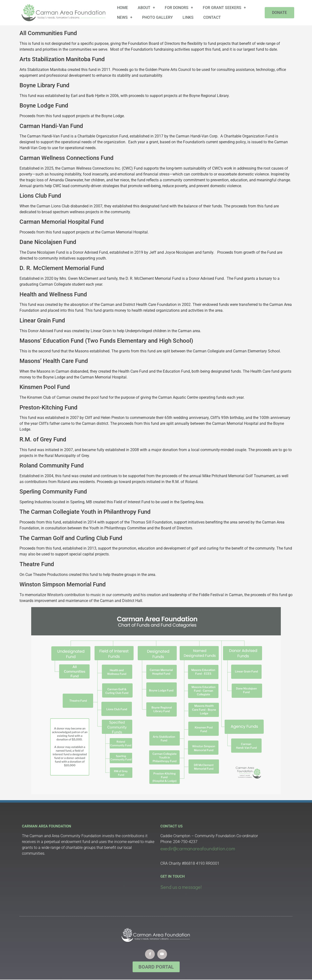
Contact (212, 17)
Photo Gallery (157, 17)
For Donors (179, 8)
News (125, 18)
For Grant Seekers (224, 8)
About (146, 8)
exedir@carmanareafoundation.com (198, 848)
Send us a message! (181, 887)
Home (122, 8)
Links (188, 17)
